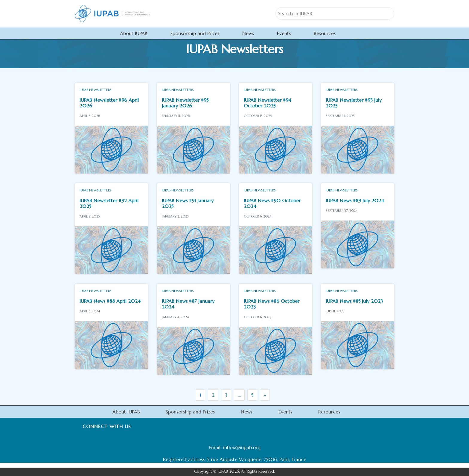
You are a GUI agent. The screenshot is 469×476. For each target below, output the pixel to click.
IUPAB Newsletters (96, 90)
